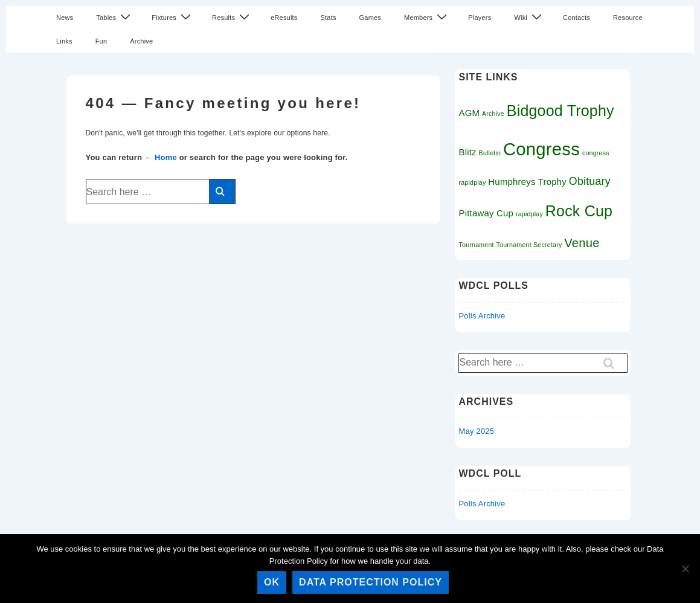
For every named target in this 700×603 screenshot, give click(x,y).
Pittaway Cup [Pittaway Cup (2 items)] (486, 213)
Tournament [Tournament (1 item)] (476, 245)
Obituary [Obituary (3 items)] (590, 181)
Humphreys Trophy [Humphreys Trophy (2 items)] (527, 182)
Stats (329, 18)
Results (232, 17)
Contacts (576, 18)
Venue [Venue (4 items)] (582, 243)
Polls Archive (482, 316)
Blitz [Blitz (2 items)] (467, 152)
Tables (115, 17)
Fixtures (173, 17)
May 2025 (476, 431)
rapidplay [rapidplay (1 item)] (529, 214)
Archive (141, 41)
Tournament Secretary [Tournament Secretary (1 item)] (529, 245)
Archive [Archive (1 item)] (493, 114)
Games (370, 18)
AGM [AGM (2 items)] (469, 113)
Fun (101, 41)
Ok (272, 582)
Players (480, 18)
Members (427, 17)
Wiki (529, 17)
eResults (284, 18)
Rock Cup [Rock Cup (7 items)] (579, 211)
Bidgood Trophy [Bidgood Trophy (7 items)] (560, 111)
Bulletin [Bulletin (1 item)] (490, 153)
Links (64, 41)
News (65, 18)
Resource (628, 18)
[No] (685, 569)
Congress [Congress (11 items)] (541, 149)
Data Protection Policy (371, 582)
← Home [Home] (161, 157)
